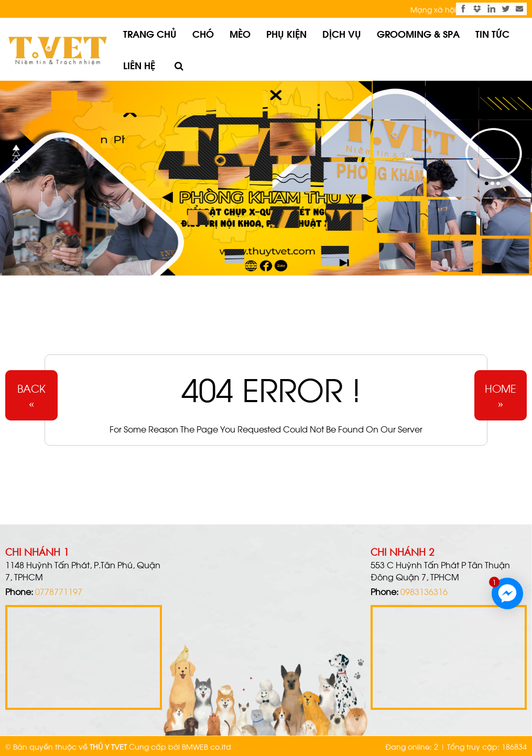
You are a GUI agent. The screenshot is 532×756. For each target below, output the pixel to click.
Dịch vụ (342, 33)
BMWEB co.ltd (207, 746)
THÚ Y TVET (108, 746)
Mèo (240, 33)
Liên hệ (139, 65)
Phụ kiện (286, 33)
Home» (501, 395)
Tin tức (492, 33)
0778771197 (59, 591)
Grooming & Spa (418, 33)
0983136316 (424, 591)
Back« (31, 395)
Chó (203, 33)
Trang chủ (150, 33)
